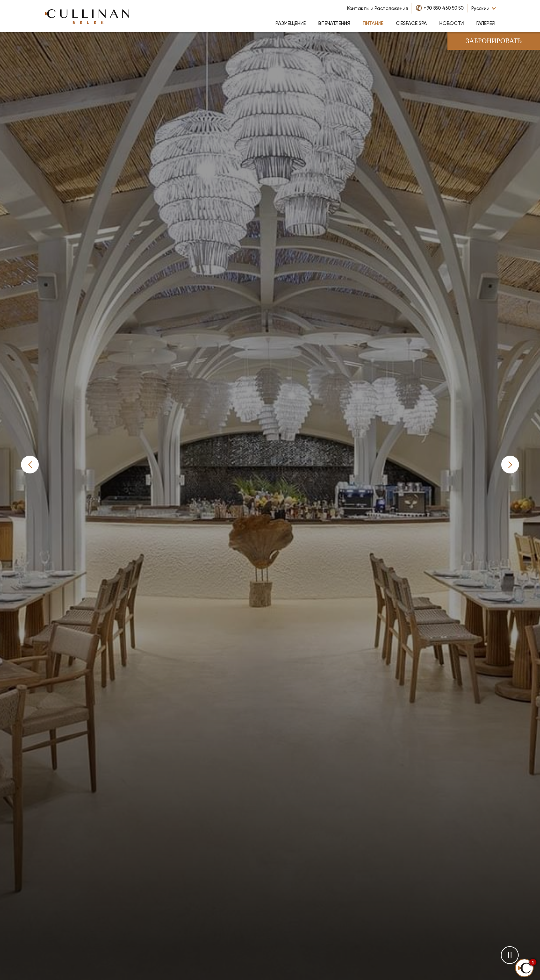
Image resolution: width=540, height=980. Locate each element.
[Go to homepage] (87, 16)
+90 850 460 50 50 (444, 8)
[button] (30, 465)
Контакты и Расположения (378, 8)
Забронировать (494, 41)
